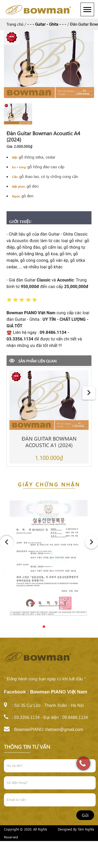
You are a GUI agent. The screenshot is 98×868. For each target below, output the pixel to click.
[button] (39, 627)
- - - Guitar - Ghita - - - (47, 24)
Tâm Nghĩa (86, 829)
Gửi (85, 815)
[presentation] (89, 393)
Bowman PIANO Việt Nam (59, 692)
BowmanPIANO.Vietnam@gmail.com (49, 729)
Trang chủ (15, 24)
